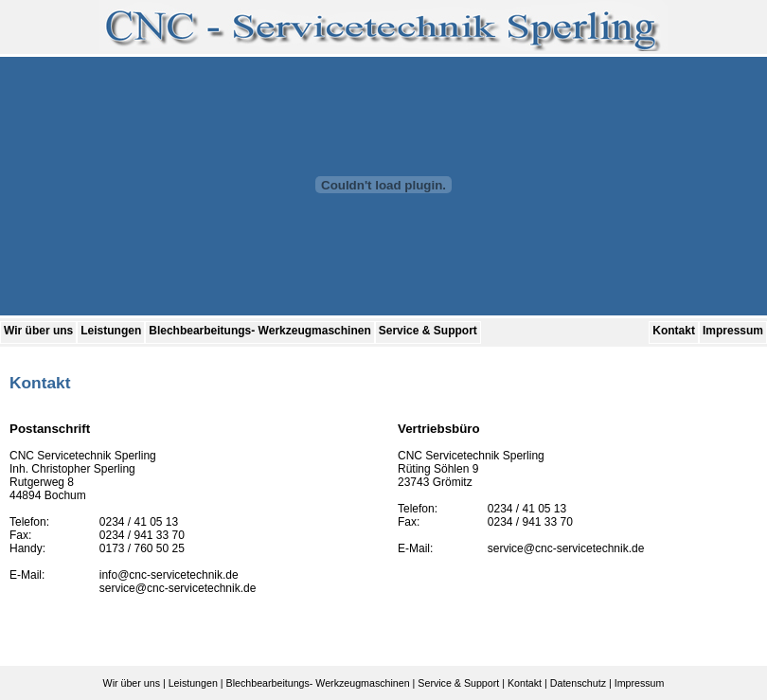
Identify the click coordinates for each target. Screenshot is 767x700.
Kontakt (674, 331)
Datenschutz (578, 683)
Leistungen (111, 331)
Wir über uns (38, 331)
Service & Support (428, 331)
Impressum (733, 331)
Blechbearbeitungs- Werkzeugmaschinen (260, 331)
